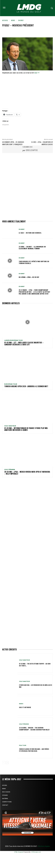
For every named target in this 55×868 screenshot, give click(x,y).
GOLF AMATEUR (10, 426)
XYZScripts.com (36, 852)
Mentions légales (44, 846)
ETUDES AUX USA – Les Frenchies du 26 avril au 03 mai (35, 686)
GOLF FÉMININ (10, 470)
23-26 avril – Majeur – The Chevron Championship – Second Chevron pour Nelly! (34, 729)
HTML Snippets (19, 852)
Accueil (5, 20)
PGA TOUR (23, 745)
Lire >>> (37, 73)
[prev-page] (4, 763)
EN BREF (21, 20)
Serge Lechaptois (32, 150)
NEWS (13, 20)
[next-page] (7, 763)
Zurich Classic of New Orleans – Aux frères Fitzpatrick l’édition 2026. (34, 750)
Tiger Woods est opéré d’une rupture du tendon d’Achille (34, 262)
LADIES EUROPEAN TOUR (13, 340)
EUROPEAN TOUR (11, 384)
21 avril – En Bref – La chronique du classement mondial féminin (32, 248)
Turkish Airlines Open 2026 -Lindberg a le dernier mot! (26, 386)
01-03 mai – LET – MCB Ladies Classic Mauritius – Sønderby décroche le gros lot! (24, 344)
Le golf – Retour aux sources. (30, 233)
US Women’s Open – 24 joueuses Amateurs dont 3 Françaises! (13, 143)
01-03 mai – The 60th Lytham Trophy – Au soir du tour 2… (35, 665)
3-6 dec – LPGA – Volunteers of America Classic (42, 143)
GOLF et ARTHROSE (25, 707)
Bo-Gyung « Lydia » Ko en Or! (29, 277)
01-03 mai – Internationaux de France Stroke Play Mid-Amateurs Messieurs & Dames (26, 429)
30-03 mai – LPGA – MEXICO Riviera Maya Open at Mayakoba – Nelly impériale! (27, 473)
